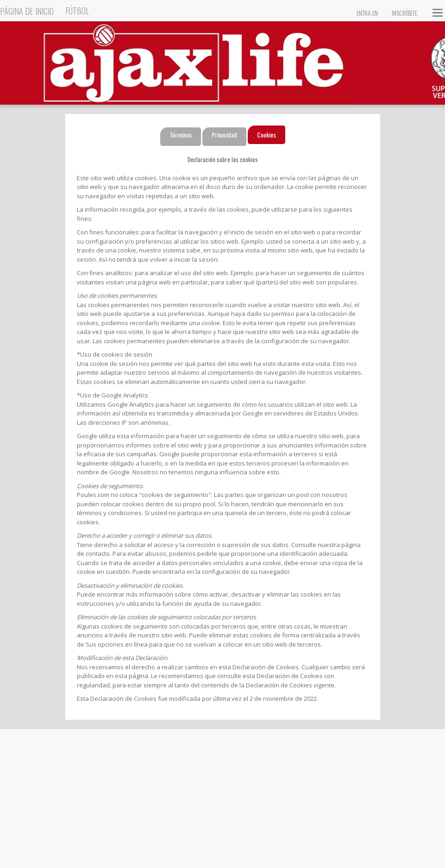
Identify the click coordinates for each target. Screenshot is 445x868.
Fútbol (77, 11)
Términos (181, 135)
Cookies (266, 135)
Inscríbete (404, 13)
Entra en (367, 13)
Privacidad (224, 135)
